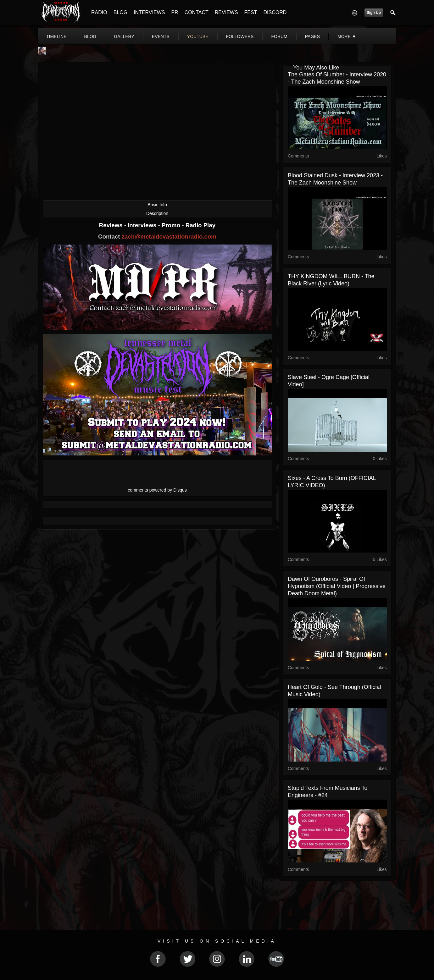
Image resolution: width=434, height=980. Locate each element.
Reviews (112, 225)
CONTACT (197, 12)
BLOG (120, 12)
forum (279, 36)
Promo (172, 225)
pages (312, 36)
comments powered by (157, 490)
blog (90, 36)
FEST (251, 12)
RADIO (99, 12)
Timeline (56, 36)
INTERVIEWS (149, 12)
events (161, 36)
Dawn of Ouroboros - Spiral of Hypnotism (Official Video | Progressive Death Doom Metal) (337, 586)
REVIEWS (226, 12)
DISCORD (275, 12)
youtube (198, 36)
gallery (124, 36)
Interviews (143, 225)
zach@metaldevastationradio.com (169, 237)
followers (240, 36)
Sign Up (374, 13)
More (347, 36)
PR (175, 12)
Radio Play (200, 225)
